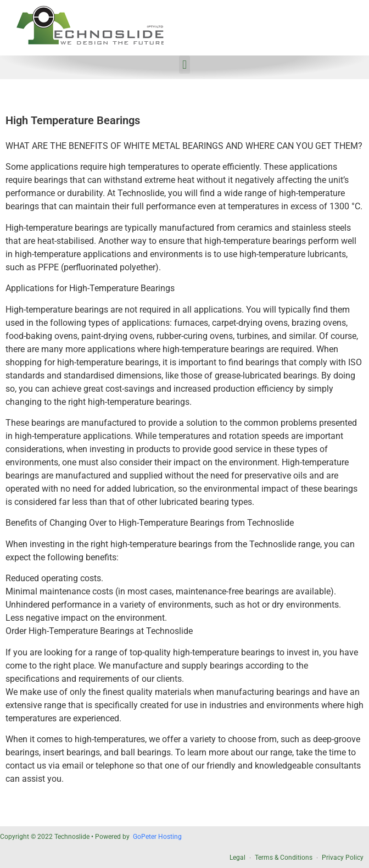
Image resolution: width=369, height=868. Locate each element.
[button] (184, 65)
